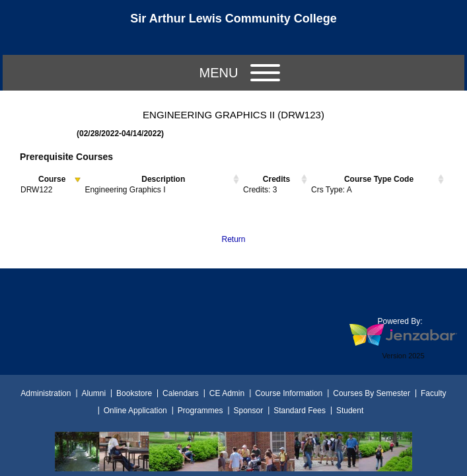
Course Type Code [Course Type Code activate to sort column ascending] (379, 179)
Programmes (200, 411)
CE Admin (227, 393)
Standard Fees (300, 411)
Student (350, 411)
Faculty (434, 393)
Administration (46, 393)
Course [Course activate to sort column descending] (52, 179)
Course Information (289, 393)
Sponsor (248, 411)
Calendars (181, 393)
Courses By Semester (372, 393)
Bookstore (134, 393)
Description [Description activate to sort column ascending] (163, 179)
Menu (240, 73)
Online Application (135, 411)
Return (233, 239)
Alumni (93, 393)
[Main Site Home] (234, 22)
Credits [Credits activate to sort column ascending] (276, 179)
